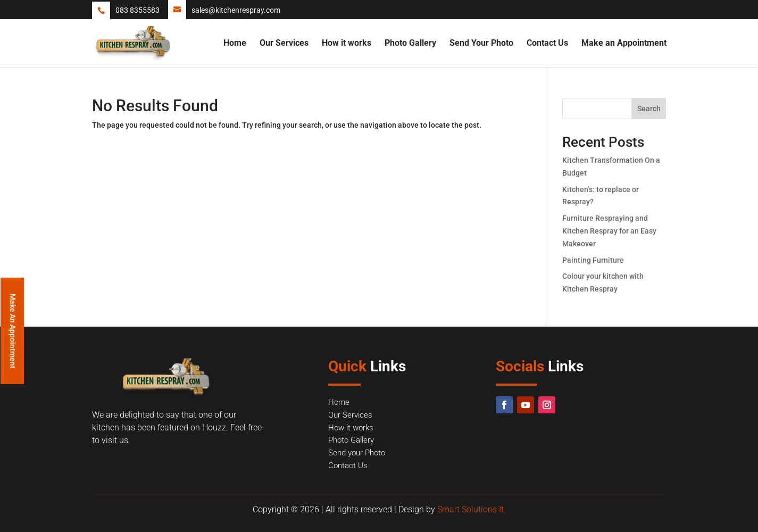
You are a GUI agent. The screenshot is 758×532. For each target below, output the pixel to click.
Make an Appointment (624, 44)
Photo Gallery (410, 44)
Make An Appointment (13, 331)
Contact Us (547, 44)
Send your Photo (357, 453)
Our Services (284, 44)
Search (649, 109)
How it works (347, 44)
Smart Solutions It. (472, 509)
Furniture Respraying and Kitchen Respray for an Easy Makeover (609, 231)
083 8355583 (138, 10)
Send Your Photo (481, 44)
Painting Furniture (593, 260)
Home (235, 44)
